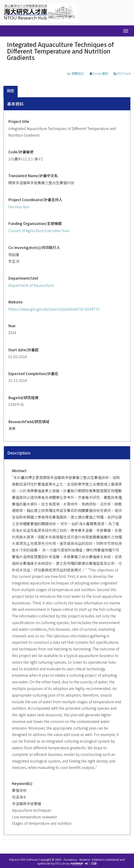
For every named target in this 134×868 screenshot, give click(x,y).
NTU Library (63, 863)
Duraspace (70, 859)
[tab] (11, 92)
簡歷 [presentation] (11, 91)
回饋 (94, 863)
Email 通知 (99, 73)
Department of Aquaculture (31, 285)
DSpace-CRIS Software (23, 859)
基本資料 (15, 104)
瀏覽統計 (76, 73)
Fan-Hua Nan (19, 207)
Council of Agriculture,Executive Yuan (39, 230)
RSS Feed (122, 73)
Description (19, 453)
